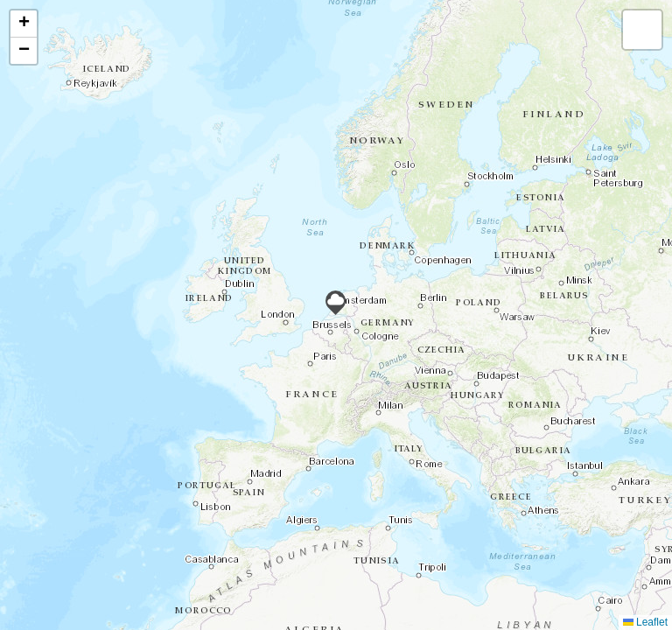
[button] (336, 303)
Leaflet (645, 622)
